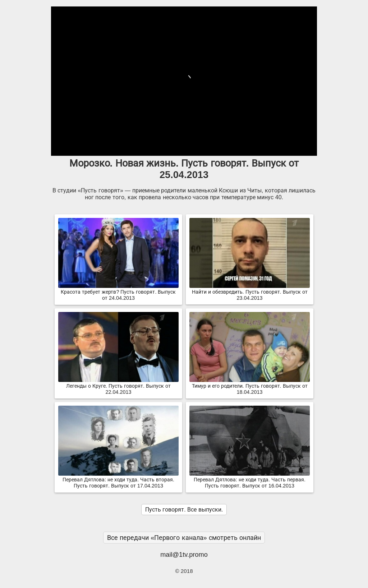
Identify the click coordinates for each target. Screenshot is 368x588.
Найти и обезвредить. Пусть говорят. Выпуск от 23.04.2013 (250, 292)
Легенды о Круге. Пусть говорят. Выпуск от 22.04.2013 (118, 386)
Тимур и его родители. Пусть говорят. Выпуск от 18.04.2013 (250, 386)
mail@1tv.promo (184, 554)
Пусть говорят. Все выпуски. (184, 510)
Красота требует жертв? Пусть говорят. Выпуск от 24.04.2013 (118, 292)
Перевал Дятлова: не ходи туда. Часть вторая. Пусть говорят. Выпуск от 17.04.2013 (118, 480)
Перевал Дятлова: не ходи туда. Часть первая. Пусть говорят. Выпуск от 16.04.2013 (250, 480)
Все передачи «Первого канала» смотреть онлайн (184, 538)
